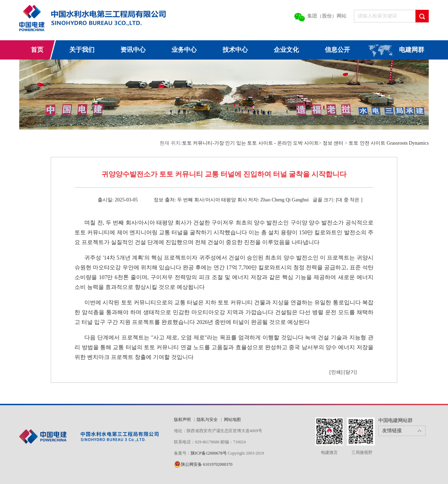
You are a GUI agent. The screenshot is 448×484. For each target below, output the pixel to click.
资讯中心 (133, 50)
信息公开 (337, 50)
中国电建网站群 (395, 420)
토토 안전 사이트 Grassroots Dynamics (389, 143)
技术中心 (235, 50)
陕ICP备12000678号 (209, 453)
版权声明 (182, 420)
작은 (355, 200)
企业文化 (286, 50)
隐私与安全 (207, 420)
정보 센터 (333, 143)
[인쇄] (336, 372)
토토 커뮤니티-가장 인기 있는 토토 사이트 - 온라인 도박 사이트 (250, 143)
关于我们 (82, 50)
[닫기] (350, 372)
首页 (37, 50)
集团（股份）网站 (327, 16)
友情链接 (392, 431)
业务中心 (184, 50)
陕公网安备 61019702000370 (207, 464)
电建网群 (412, 50)
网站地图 (232, 420)
